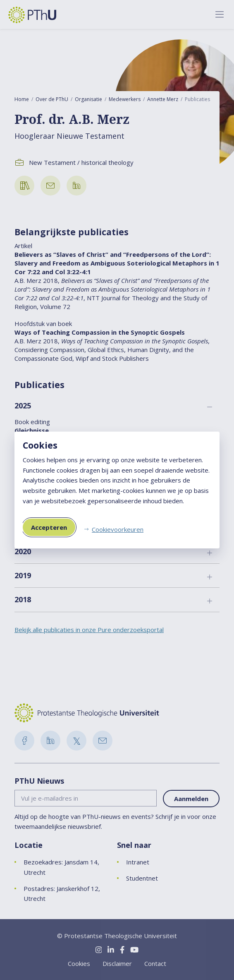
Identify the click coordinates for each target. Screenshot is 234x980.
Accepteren (49, 527)
